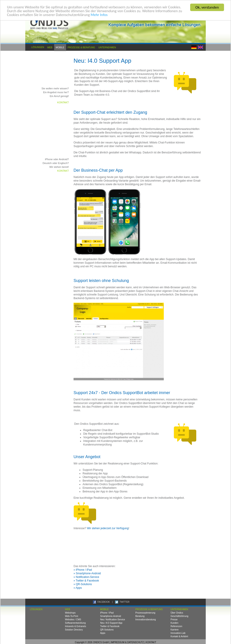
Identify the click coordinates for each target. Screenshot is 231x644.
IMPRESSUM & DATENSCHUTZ (127, 642)
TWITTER (125, 602)
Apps (103, 633)
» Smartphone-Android (87, 573)
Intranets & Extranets (75, 626)
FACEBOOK (104, 602)
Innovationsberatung (146, 620)
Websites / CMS (73, 620)
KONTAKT (151, 642)
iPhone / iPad (107, 613)
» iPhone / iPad (83, 570)
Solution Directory (74, 630)
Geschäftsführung (179, 616)
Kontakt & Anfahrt (179, 636)
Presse (174, 620)
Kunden (174, 623)
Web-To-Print (72, 616)
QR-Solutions (107, 630)
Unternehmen (107, 47)
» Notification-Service (86, 577)
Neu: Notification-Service (113, 620)
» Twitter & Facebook (86, 581)
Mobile (60, 47)
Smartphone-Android (111, 616)
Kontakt (63, 102)
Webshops (70, 613)
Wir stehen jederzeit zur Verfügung (108, 528)
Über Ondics (177, 613)
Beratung (140, 616)
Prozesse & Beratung (82, 47)
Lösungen (38, 47)
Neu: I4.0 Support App (111, 623)
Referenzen (176, 626)
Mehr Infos (99, 15)
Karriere (175, 630)
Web (50, 47)
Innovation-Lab (178, 633)
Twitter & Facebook (110, 626)
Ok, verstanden (207, 7)
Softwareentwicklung (75, 623)
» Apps (78, 588)
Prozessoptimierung (145, 613)
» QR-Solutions (83, 584)
